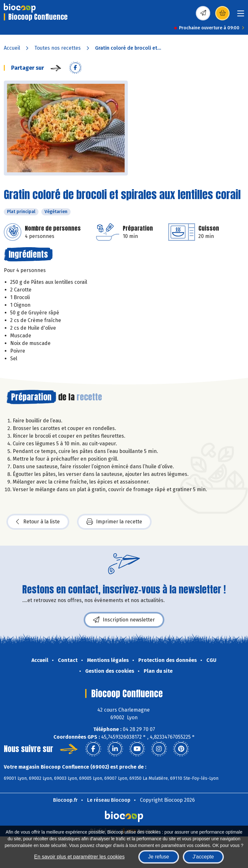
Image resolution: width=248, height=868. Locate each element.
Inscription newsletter (124, 620)
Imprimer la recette (114, 522)
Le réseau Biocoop (109, 800)
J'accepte (203, 857)
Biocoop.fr (65, 800)
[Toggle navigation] (241, 15)
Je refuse (159, 857)
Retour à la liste (38, 522)
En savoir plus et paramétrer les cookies (79, 857)
